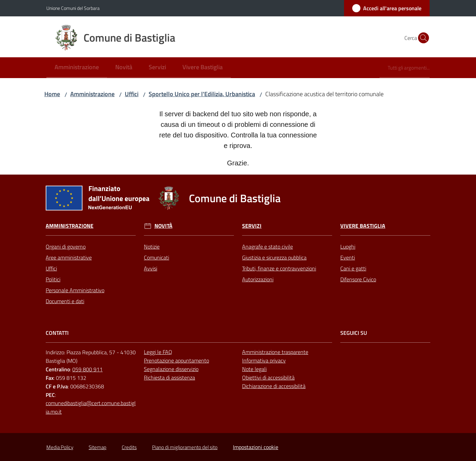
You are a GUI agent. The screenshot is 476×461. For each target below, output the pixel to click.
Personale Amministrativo (75, 290)
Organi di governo (66, 247)
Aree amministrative (69, 257)
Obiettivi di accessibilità (268, 377)
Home (52, 94)
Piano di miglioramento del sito (185, 447)
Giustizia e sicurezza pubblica (274, 257)
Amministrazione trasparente (275, 352)
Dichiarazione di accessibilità (274, 386)
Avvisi (151, 268)
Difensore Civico (358, 279)
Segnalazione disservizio (171, 369)
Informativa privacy (264, 360)
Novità (163, 226)
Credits (129, 447)
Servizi (252, 226)
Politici (53, 279)
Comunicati (157, 257)
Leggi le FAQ (158, 352)
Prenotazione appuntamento (176, 360)
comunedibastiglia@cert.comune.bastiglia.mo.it (91, 407)
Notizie (152, 247)
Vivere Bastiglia (363, 226)
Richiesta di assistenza (169, 377)
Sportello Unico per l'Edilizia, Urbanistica (202, 94)
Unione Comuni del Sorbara (73, 8)
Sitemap (98, 447)
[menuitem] (77, 68)
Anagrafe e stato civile (267, 247)
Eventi (348, 257)
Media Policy (60, 447)
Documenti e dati (65, 301)
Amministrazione (92, 94)
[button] (421, 38)
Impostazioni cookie (256, 447)
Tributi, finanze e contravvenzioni (279, 268)
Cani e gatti (353, 268)
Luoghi (348, 247)
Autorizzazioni (258, 279)
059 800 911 (87, 369)
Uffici (132, 94)
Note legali (254, 369)
